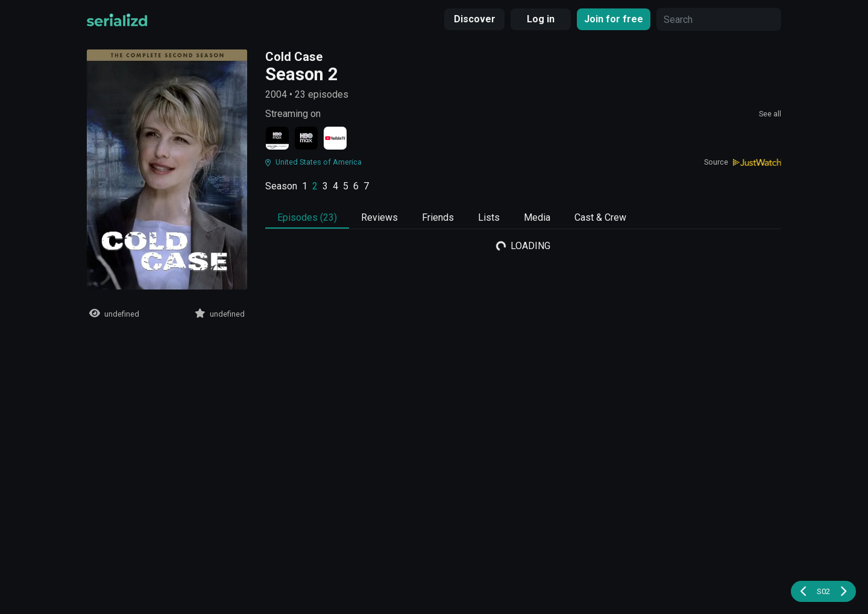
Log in (541, 19)
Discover (475, 19)
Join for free (614, 19)
